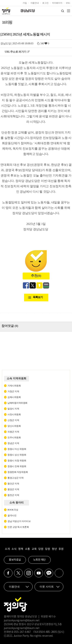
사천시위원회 (14, 414)
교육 (34, 549)
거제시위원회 (14, 386)
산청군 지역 (13, 420)
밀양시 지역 (13, 409)
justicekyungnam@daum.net (22, 621)
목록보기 (38, 297)
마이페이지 (57, 3)
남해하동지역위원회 (17, 403)
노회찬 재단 (39, 560)
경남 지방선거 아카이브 (19, 521)
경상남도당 (27, 11)
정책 (21, 549)
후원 (61, 549)
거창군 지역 (13, 391)
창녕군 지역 (13, 443)
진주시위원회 (14, 438)
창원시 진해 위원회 (17, 466)
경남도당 (6, 44)
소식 (14, 549)
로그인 (45, 3)
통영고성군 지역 (15, 478)
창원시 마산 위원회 (17, 449)
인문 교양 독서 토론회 (18, 527)
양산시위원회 (14, 426)
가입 (25, 3)
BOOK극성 (13, 510)
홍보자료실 (15, 560)
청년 (54, 549)
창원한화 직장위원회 (18, 472)
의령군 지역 (13, 432)
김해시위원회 (14, 397)
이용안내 (35, 3)
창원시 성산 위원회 (17, 455)
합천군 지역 (13, 495)
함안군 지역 (13, 484)
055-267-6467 (22, 632)
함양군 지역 (13, 489)
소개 (7, 549)
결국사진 (12, 516)
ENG (68, 3)
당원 (41, 549)
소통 (27, 549)
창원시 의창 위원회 (17, 461)
